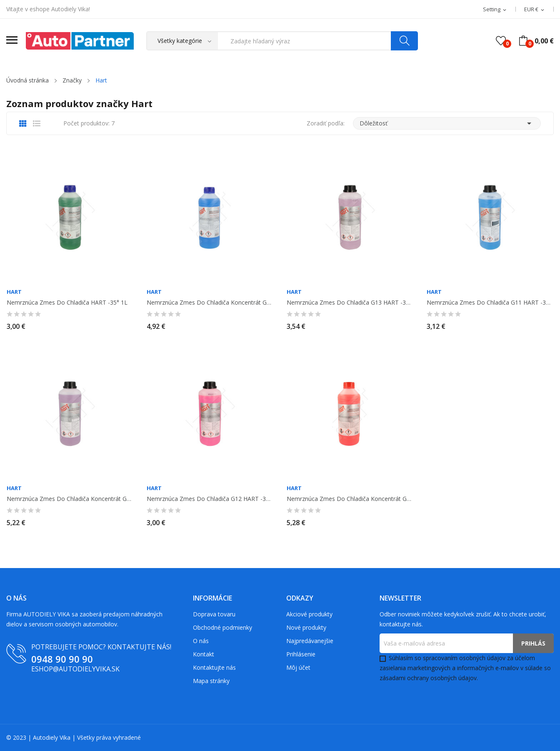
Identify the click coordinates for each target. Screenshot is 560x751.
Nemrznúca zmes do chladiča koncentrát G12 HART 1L (350, 499)
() (501, 41)
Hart (14, 292)
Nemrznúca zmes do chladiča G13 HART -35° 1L (350, 303)
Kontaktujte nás (214, 667)
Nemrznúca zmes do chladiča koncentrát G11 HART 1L (210, 303)
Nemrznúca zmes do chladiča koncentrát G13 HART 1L (70, 499)
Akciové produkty (309, 614)
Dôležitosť (447, 123)
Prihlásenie (301, 654)
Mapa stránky (211, 681)
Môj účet (298, 667)
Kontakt (204, 654)
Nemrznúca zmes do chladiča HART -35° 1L (67, 303)
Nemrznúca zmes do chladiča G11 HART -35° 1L (490, 303)
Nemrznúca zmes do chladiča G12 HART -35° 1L (210, 499)
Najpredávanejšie (310, 641)
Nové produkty (306, 627)
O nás (201, 641)
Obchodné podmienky (222, 627)
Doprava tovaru (214, 614)
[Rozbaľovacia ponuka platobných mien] (535, 10)
